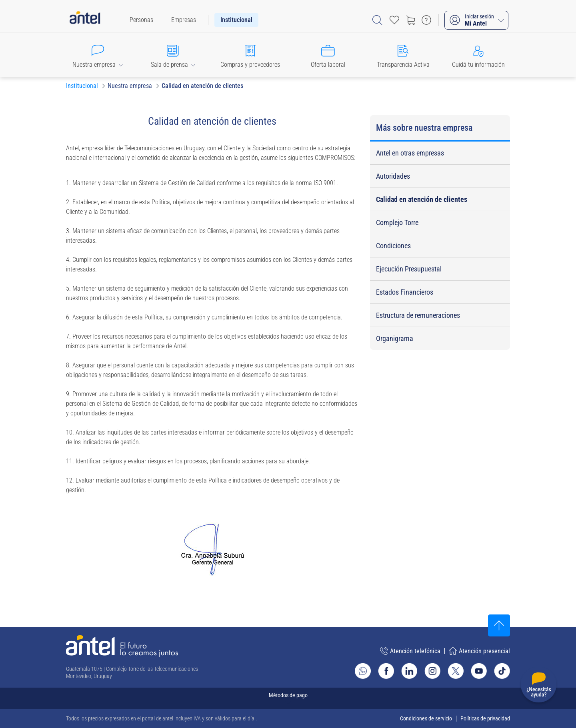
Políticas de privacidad (485, 718)
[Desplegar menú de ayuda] (539, 686)
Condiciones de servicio (426, 718)
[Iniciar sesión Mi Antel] (476, 20)
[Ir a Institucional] (82, 86)
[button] (98, 55)
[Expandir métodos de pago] (288, 698)
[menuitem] (141, 20)
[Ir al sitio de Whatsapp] (363, 671)
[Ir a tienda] (410, 20)
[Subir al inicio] (499, 625)
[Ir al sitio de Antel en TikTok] (502, 671)
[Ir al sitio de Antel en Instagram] (432, 671)
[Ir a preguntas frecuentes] (426, 20)
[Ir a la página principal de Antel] (122, 646)
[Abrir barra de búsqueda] (377, 20)
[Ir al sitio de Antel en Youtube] (479, 671)
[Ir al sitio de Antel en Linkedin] (409, 671)
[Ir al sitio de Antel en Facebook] (386, 671)
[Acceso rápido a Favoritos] (394, 20)
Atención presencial (479, 651)
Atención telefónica (410, 651)
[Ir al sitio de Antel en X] (456, 671)
